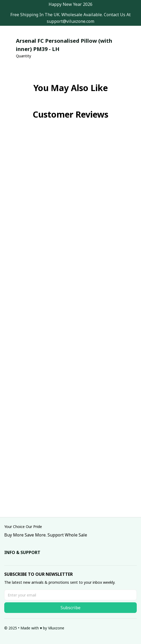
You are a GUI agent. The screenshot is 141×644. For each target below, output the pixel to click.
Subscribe (70, 608)
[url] (70, 21)
